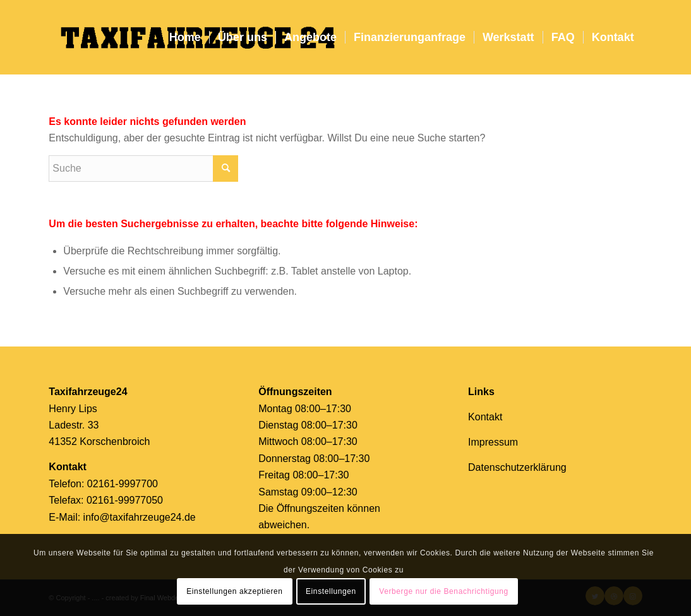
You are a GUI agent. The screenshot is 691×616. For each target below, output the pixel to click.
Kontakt (485, 417)
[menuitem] (185, 37)
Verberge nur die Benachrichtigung (444, 591)
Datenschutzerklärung (517, 467)
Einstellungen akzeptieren (234, 591)
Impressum (493, 442)
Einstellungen (331, 591)
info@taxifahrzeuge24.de (140, 517)
